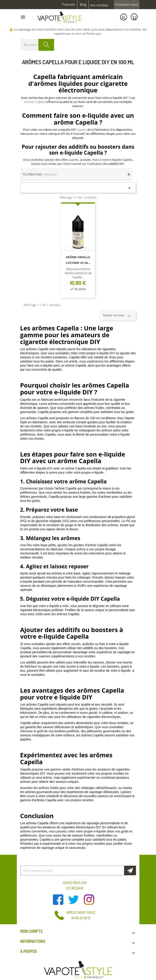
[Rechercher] (37, 45)
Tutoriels (69, 5)
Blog (83, 5)
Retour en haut (118, 316)
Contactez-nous (127, 5)
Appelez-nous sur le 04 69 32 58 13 (81, 915)
